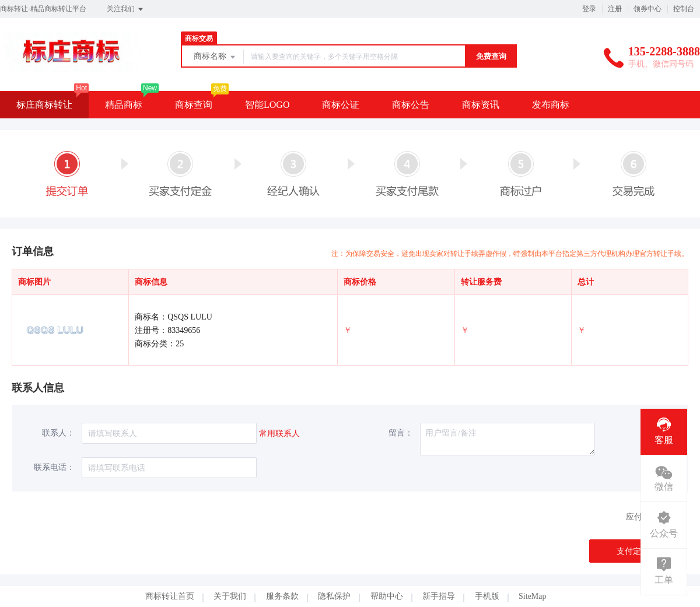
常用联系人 (279, 434)
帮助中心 (387, 596)
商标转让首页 (170, 596)
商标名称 (215, 57)
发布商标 (551, 105)
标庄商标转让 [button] (44, 105)
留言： (401, 433)
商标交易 (199, 38)
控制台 (684, 9)
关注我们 (126, 9)
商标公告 (411, 105)
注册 (615, 9)
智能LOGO (267, 105)
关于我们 (230, 596)
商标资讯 (481, 105)
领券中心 (647, 9)
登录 (589, 9)
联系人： (58, 433)
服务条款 (282, 596)
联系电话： (54, 467)
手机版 (487, 596)
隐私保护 (334, 596)
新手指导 (439, 596)
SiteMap (532, 596)
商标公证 (341, 105)
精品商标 (124, 105)
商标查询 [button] (194, 105)
